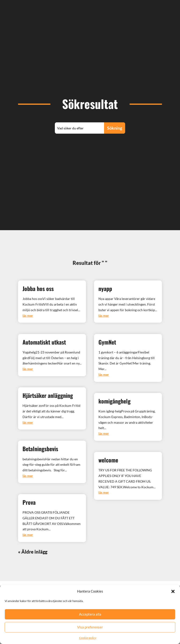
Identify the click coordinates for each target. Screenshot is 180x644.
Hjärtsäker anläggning (48, 395)
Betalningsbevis (40, 449)
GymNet (107, 342)
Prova (29, 502)
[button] (173, 598)
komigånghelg (114, 401)
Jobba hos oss (38, 288)
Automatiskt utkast (44, 342)
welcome (108, 460)
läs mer (28, 316)
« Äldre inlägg (33, 552)
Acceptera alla (90, 621)
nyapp (105, 288)
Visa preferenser (90, 633)
